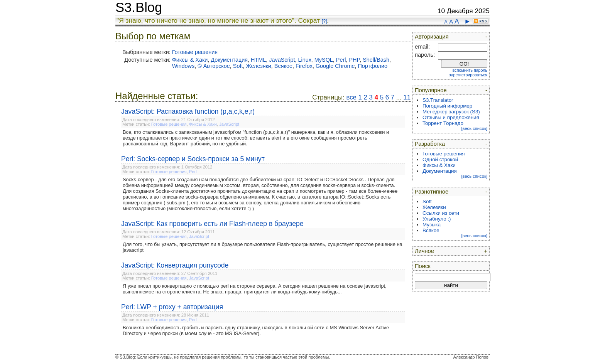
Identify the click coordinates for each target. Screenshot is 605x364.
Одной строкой (440, 159)
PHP (354, 60)
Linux (304, 60)
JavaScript (282, 60)
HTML (258, 60)
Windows (183, 66)
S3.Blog (139, 7)
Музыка (432, 225)
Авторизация (432, 37)
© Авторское (214, 66)
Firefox (304, 66)
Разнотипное (432, 192)
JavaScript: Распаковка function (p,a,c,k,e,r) (188, 111)
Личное (424, 251)
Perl (341, 60)
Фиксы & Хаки (190, 60)
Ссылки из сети (441, 213)
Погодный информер (447, 106)
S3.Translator (438, 100)
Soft (238, 66)
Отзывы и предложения (451, 117)
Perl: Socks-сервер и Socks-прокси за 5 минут (193, 159)
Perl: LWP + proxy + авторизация (172, 307)
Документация (229, 60)
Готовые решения (195, 52)
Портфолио (373, 66)
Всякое (283, 66)
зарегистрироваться (468, 75)
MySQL (324, 60)
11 (407, 97)
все (351, 97)
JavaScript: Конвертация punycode (175, 265)
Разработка (430, 144)
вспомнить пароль (470, 70)
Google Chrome (335, 66)
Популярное (431, 90)
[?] (324, 21)
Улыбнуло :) (437, 219)
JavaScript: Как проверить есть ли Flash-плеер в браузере (212, 224)
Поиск (423, 266)
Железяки (258, 66)
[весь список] (474, 128)
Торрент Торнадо (443, 123)
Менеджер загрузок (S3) (451, 112)
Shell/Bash (376, 60)
